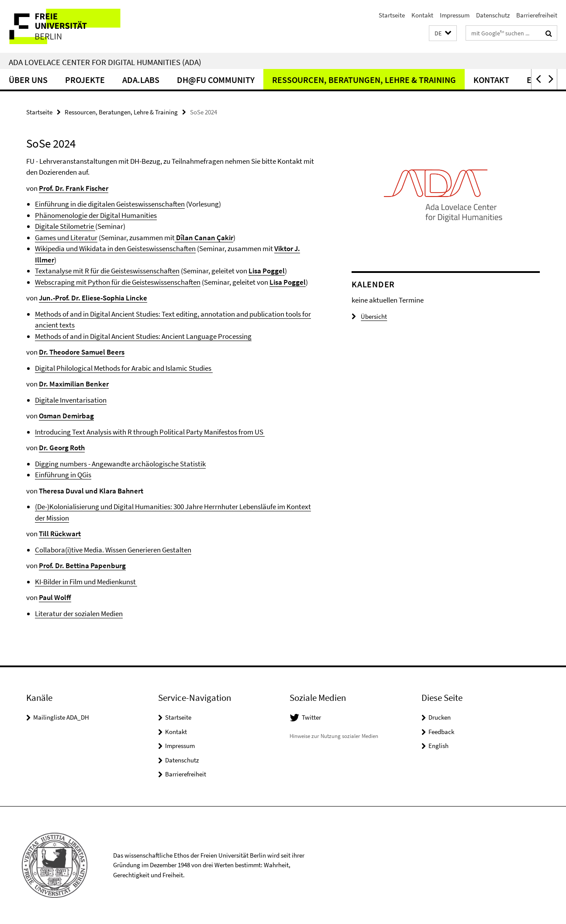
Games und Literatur (66, 238)
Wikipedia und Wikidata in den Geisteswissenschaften (115, 248)
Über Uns (28, 80)
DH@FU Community (216, 80)
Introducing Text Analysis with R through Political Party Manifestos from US (150, 432)
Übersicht (369, 316)
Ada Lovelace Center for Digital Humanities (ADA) (105, 62)
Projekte (85, 80)
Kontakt (422, 15)
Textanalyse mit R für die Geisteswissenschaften (107, 271)
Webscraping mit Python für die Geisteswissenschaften (118, 282)
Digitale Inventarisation (71, 400)
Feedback (441, 732)
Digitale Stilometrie (65, 226)
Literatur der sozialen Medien (79, 614)
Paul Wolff (55, 597)
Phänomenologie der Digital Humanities (96, 215)
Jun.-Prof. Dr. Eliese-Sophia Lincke (93, 298)
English (438, 746)
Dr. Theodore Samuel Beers (82, 352)
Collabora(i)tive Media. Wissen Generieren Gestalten (113, 550)
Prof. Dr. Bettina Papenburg (82, 565)
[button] (443, 33)
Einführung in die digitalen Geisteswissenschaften (110, 204)
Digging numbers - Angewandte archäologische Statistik (120, 464)
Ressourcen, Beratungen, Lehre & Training (364, 80)
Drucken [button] (440, 717)
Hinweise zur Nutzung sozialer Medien (334, 736)
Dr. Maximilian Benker (74, 384)
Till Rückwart (60, 534)
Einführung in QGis (63, 475)
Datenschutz (493, 15)
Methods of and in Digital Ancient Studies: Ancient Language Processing (143, 336)
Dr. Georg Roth (62, 448)
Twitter (311, 717)
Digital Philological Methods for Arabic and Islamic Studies (124, 368)
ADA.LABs (141, 80)
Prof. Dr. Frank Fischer (74, 188)
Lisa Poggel (267, 271)
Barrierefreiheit (537, 15)
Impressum (455, 15)
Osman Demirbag (66, 416)
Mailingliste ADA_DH (61, 717)
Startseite (392, 15)
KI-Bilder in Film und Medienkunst (86, 582)
